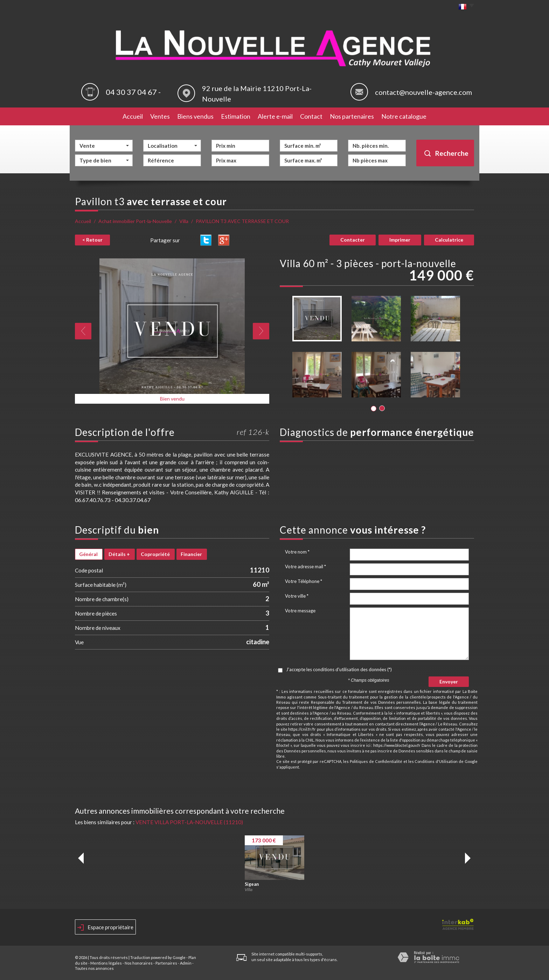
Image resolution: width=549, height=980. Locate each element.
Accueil (133, 116)
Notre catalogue (404, 116)
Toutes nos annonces (94, 968)
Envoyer (449, 682)
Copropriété (155, 554)
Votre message (300, 611)
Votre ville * (297, 596)
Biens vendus (195, 116)
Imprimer (400, 240)
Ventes (160, 116)
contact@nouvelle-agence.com (423, 92)
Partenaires (166, 963)
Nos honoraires (139, 963)
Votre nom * (297, 552)
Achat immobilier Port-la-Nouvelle (135, 221)
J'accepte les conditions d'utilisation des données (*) (339, 669)
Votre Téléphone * (304, 581)
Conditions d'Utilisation (436, 761)
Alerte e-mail (275, 116)
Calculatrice (449, 240)
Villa (184, 221)
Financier (191, 554)
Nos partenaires (352, 116)
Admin (186, 963)
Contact (311, 116)
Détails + (119, 554)
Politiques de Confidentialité (376, 761)
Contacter (353, 240)
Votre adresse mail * (305, 567)
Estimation (236, 116)
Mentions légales (106, 963)
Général (88, 554)
